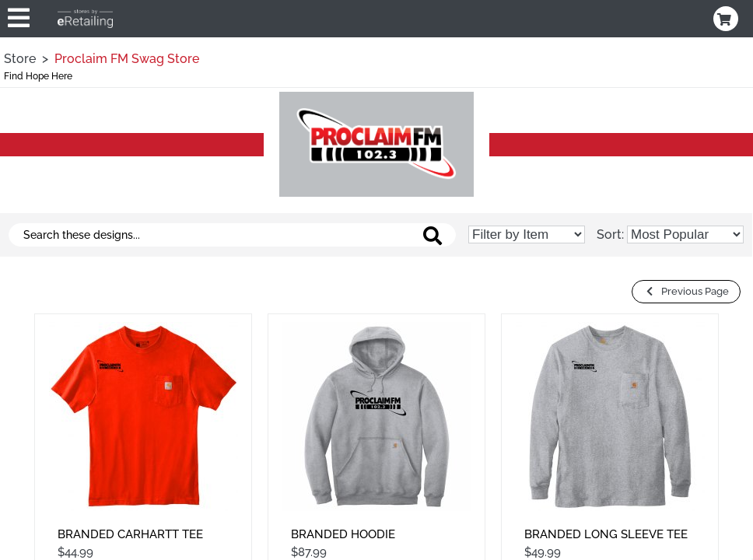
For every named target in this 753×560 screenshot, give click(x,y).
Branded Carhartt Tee (130, 534)
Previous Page (686, 291)
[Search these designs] (232, 235)
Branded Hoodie (343, 534)
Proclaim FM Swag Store (127, 59)
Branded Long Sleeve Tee (606, 534)
